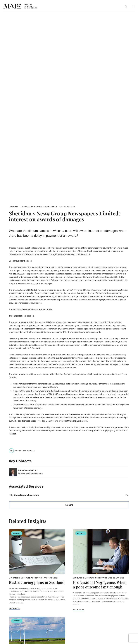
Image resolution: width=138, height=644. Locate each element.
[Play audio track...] (11, 451)
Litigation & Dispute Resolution (40, 207)
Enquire (69, 505)
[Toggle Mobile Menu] (133, 6)
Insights (14, 207)
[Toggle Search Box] (126, 6)
